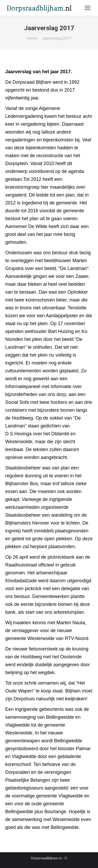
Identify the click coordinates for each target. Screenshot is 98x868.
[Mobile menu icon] (88, 8)
